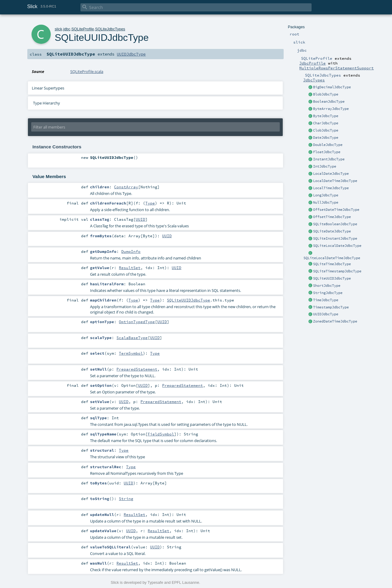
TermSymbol (131, 353)
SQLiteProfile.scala (87, 71)
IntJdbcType (325, 166)
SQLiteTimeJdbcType (332, 264)
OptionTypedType (137, 322)
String (126, 499)
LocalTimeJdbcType (331, 188)
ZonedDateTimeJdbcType (335, 321)
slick (58, 29)
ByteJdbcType (326, 116)
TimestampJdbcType (331, 307)
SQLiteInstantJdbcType (335, 238)
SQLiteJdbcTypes (110, 29)
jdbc (67, 29)
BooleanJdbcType (329, 102)
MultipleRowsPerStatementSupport (336, 68)
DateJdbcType (326, 138)
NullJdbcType (326, 202)
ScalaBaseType (132, 338)
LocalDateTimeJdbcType (335, 181)
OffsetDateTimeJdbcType (336, 210)
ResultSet (130, 268)
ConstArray (126, 187)
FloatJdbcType (327, 152)
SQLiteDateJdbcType (332, 231)
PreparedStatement (137, 369)
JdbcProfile (312, 63)
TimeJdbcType (326, 300)
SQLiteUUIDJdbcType (332, 278)
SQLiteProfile (83, 29)
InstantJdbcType (329, 159)
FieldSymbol (161, 434)
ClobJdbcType (326, 130)
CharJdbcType (326, 123)
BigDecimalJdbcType (332, 87)
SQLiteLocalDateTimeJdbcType (332, 258)
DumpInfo (131, 251)
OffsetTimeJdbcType (332, 217)
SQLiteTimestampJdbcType (337, 271)
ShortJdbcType (327, 286)
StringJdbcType (328, 293)
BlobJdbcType (326, 94)
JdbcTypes (314, 80)
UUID (140, 219)
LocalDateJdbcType (331, 174)
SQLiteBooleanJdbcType (335, 224)
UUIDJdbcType (326, 314)
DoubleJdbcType (328, 145)
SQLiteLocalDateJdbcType (337, 246)
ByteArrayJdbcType (331, 109)
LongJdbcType (326, 195)
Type (150, 203)
